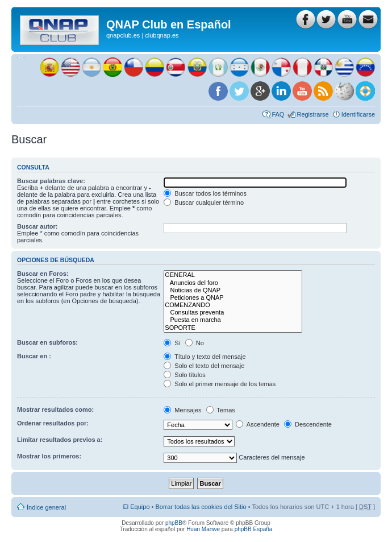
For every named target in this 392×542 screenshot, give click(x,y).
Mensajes (182, 410)
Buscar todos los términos (205, 193)
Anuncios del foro (233, 283)
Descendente (308, 424)
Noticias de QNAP (233, 290)
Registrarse (312, 114)
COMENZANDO (233, 305)
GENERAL (233, 275)
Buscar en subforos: (47, 342)
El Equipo (136, 507)
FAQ (278, 114)
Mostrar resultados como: (55, 409)
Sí (172, 343)
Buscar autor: (37, 226)
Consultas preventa (233, 313)
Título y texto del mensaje (205, 357)
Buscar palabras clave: (51, 181)
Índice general (46, 507)
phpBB (174, 523)
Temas (221, 410)
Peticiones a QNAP (233, 298)
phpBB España (254, 529)
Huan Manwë (203, 529)
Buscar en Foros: (43, 274)
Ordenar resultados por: (53, 423)
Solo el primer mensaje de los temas (220, 384)
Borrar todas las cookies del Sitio (201, 507)
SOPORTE (233, 328)
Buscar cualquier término (204, 202)
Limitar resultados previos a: (60, 440)
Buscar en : (34, 356)
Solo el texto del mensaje (204, 366)
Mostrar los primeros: (49, 456)
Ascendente (258, 424)
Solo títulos (184, 375)
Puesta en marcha (233, 320)
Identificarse (358, 114)
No (195, 343)
